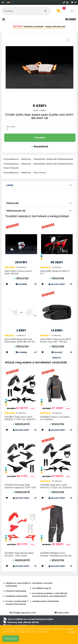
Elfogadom (11, 639)
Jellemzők (12, 203)
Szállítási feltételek (17, 596)
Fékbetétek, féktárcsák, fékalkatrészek (53, 159)
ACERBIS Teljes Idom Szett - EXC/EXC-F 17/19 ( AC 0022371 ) (20, 418)
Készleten (21, 278)
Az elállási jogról (42, 588)
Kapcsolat (62, 613)
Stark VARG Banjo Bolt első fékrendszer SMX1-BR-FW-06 (20, 341)
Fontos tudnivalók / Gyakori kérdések (17, 603)
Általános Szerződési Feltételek (18, 584)
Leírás (10, 185)
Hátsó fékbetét (11, 168)
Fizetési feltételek (16, 591)
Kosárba (40, 138)
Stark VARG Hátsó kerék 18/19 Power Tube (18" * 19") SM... (56, 341)
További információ (71, 630)
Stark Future (40, 173)
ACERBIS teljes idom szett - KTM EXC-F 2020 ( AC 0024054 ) (56, 488)
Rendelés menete (42, 583)
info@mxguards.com (23, 613)
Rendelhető (40, 147)
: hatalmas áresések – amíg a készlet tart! (39, 26)
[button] (72, 11)
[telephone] (64, 2)
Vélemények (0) (16, 211)
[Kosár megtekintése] (59, 11)
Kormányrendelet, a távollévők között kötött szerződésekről (50, 595)
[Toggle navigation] (4, 19)
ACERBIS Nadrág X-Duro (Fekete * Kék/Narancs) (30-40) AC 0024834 (56, 556)
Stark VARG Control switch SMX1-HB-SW (18, 272)
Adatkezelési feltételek (46, 601)
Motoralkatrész (11, 159)
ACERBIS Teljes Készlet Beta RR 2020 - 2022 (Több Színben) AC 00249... (19, 556)
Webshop (26, 159)
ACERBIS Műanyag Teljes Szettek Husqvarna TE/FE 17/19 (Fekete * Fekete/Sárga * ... (20, 488)
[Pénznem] (4, 2)
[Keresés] (26, 11)
